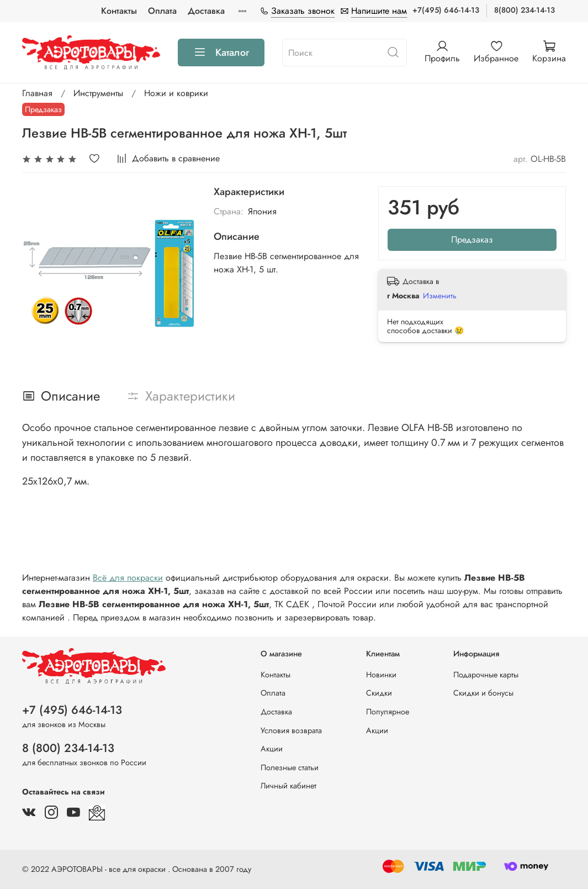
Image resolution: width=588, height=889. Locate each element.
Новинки (381, 675)
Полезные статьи (290, 767)
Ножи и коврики (176, 93)
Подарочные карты (486, 675)
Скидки (379, 693)
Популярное (388, 712)
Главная (37, 93)
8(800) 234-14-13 (525, 10)
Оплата (162, 11)
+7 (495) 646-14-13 (72, 710)
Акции (272, 749)
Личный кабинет (288, 786)
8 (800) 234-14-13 (68, 748)
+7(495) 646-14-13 (446, 10)
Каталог (221, 52)
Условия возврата (291, 730)
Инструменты (98, 93)
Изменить (440, 296)
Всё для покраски (128, 578)
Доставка (206, 11)
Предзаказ (472, 240)
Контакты (119, 11)
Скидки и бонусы (483, 693)
